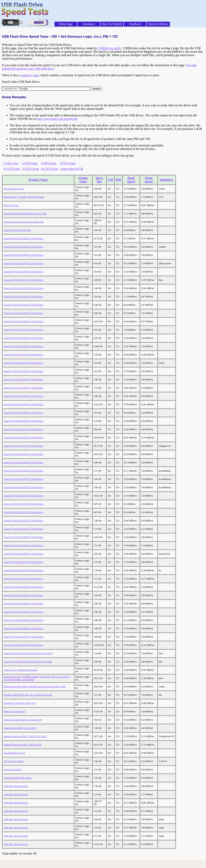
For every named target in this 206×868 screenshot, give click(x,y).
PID (118, 180)
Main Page (66, 24)
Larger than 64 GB (72, 169)
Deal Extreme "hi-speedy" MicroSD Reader (24, 197)
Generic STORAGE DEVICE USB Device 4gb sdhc (28, 662)
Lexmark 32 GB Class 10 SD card (19, 703)
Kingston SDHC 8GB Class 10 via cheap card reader (28, 695)
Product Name (38, 180)
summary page (30, 75)
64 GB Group (49, 169)
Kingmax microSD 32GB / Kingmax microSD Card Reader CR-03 (34, 687)
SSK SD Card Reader (14, 761)
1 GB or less (11, 163)
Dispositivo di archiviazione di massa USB (23, 222)
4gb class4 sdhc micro (14, 189)
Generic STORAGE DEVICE (17, 230)
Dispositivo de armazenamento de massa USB (25, 214)
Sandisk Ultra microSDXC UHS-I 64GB (22, 745)
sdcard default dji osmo (14, 753)
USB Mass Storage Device (16, 786)
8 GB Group (68, 163)
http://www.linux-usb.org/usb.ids (57, 119)
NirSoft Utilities (158, 24)
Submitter (166, 180)
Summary (89, 24)
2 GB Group (30, 163)
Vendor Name (83, 180)
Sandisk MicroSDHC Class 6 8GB (20, 728)
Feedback (135, 24)
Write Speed (149, 180)
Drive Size (99, 180)
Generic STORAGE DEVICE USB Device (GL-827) (28, 653)
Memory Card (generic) (14, 711)
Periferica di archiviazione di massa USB (23, 720)
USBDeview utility (110, 48)
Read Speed (131, 180)
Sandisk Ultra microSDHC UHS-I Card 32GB (25, 736)
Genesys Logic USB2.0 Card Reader (20, 670)
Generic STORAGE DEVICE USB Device (23, 239)
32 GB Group (30, 169)
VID (110, 180)
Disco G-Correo (11, 205)
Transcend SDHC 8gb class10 (17, 778)
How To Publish (112, 24)
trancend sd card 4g (13, 770)
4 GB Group (49, 163)
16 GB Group (11, 169)
